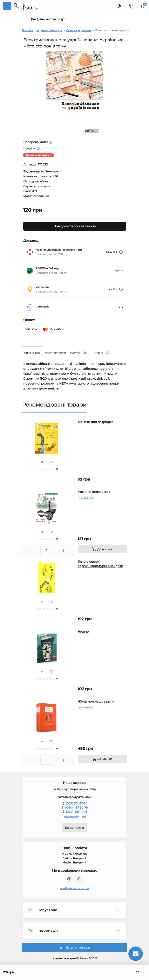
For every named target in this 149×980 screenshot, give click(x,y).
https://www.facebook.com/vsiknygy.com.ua (69, 879)
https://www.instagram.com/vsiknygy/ (79, 879)
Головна (27, 30)
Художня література (49, 30)
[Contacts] (131, 6)
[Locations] (119, 6)
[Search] (27, 19)
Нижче (83, 632)
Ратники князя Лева (94, 492)
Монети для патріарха (96, 422)
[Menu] (7, 6)
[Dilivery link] (121, 252)
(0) (39, 148)
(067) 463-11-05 (77, 812)
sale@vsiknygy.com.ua (74, 888)
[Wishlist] (51, 462)
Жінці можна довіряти (96, 701)
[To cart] (102, 549)
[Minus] (30, 550)
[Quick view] (42, 462)
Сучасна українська (79, 30)
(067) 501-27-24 (76, 803)
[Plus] (64, 550)
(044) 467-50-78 (76, 808)
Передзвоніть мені (74, 817)
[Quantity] (47, 550)
